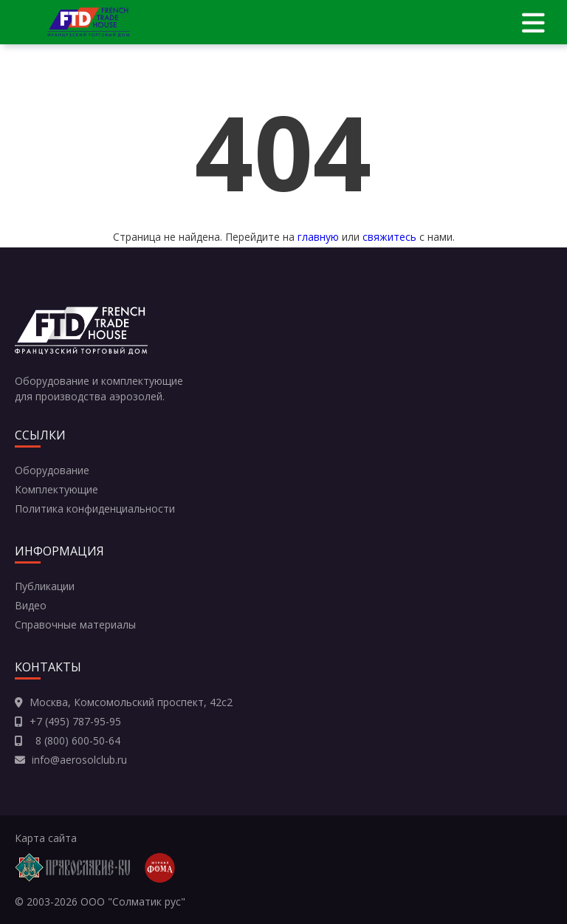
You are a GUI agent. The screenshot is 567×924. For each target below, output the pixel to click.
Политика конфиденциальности (95, 509)
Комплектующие (56, 489)
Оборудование (52, 470)
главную (318, 237)
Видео (31, 605)
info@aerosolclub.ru (79, 760)
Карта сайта (46, 838)
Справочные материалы (75, 624)
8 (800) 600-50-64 (75, 740)
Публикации (45, 586)
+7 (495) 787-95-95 (75, 721)
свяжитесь (389, 237)
